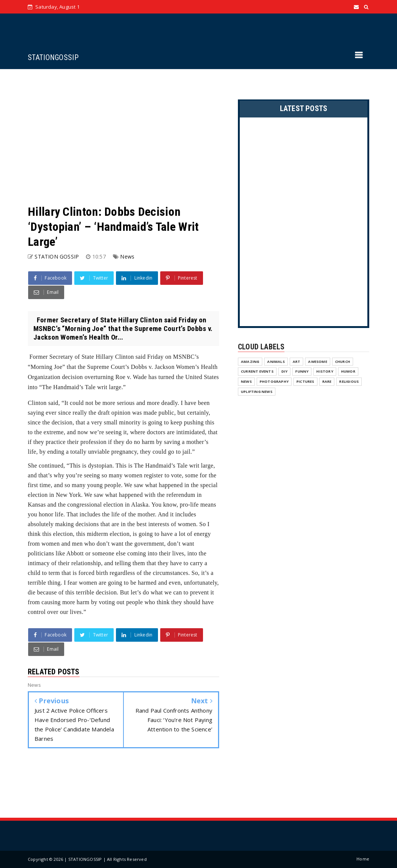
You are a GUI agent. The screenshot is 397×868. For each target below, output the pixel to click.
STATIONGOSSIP (53, 57)
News (127, 256)
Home (363, 859)
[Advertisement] (123, 137)
